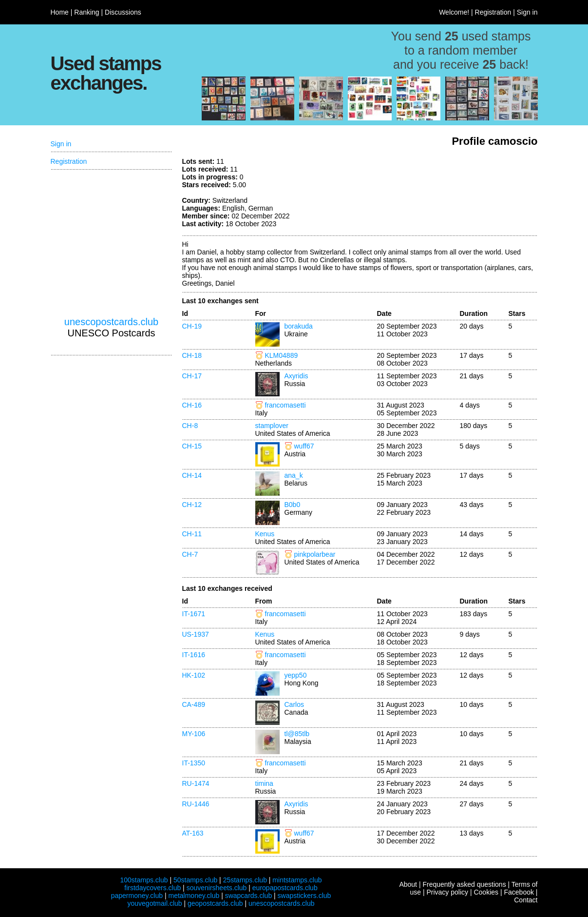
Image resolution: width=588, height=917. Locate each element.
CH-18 (192, 355)
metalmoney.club (194, 896)
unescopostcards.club (111, 322)
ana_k (294, 475)
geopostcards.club (215, 903)
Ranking (86, 12)
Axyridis (296, 376)
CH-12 (192, 505)
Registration (493, 12)
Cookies (486, 892)
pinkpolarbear (315, 554)
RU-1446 (196, 804)
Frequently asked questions (464, 884)
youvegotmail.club (155, 903)
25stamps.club (245, 880)
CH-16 (192, 405)
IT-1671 (194, 614)
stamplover (272, 426)
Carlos (294, 704)
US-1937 (196, 634)
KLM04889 (282, 355)
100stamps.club (144, 880)
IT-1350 (194, 763)
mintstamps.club (297, 880)
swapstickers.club (304, 896)
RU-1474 (196, 783)
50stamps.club (195, 880)
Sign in (527, 12)
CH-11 (192, 534)
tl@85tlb (297, 734)
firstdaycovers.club (152, 888)
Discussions (123, 12)
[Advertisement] (465, 194)
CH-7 (190, 554)
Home (60, 12)
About (408, 884)
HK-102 (194, 675)
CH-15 (192, 446)
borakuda (299, 326)
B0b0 (293, 505)
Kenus (265, 534)
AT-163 (193, 833)
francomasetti (285, 405)
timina (264, 783)
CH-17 (192, 376)
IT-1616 (194, 655)
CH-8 (190, 426)
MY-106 (194, 734)
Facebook (519, 892)
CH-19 (192, 326)
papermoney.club (137, 896)
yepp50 (296, 675)
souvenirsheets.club (217, 888)
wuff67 (304, 446)
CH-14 (192, 475)
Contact (526, 900)
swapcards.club (249, 896)
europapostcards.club (285, 888)
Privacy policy (447, 892)
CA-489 (194, 704)
